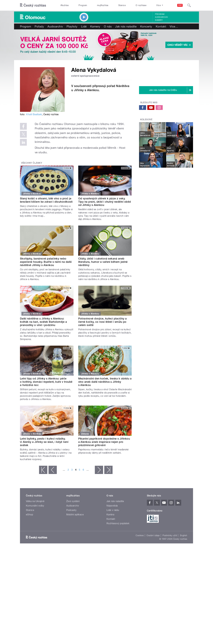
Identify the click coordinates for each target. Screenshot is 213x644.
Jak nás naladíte (126, 26)
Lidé (84, 26)
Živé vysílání (73, 501)
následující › (99, 470)
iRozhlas (65, 5)
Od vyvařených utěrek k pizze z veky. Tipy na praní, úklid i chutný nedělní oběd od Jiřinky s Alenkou (105, 202)
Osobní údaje (153, 535)
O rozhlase (141, 5)
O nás (108, 26)
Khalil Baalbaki (34, 114)
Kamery (159, 20)
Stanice (122, 5)
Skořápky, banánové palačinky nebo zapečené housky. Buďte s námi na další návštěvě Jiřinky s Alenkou (46, 262)
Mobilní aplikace (75, 515)
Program (83, 5)
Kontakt (161, 26)
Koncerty (146, 26)
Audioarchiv (161, 17)
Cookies (140, 535)
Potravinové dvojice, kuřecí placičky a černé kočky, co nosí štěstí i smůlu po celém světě (103, 322)
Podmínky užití (170, 535)
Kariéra (110, 515)
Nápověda (112, 506)
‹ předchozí (53, 470)
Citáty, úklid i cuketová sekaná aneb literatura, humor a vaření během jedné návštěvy (103, 262)
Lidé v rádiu (113, 510)
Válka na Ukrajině (35, 501)
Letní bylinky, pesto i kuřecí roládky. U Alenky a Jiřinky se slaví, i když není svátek (44, 442)
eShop (29, 515)
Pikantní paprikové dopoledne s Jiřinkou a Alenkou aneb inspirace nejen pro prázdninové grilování (104, 442)
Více (174, 26)
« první (43, 470)
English (184, 535)
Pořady (39, 26)
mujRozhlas (103, 5)
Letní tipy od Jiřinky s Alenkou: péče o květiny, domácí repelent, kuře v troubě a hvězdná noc (46, 382)
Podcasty (71, 510)
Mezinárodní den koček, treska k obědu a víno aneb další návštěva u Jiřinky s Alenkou (105, 382)
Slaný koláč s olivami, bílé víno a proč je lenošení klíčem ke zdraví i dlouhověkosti (46, 200)
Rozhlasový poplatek (118, 523)
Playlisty (72, 26)
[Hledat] (189, 5)
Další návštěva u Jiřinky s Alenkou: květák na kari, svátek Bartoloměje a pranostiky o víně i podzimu (43, 322)
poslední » (108, 470)
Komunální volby (35, 506)
